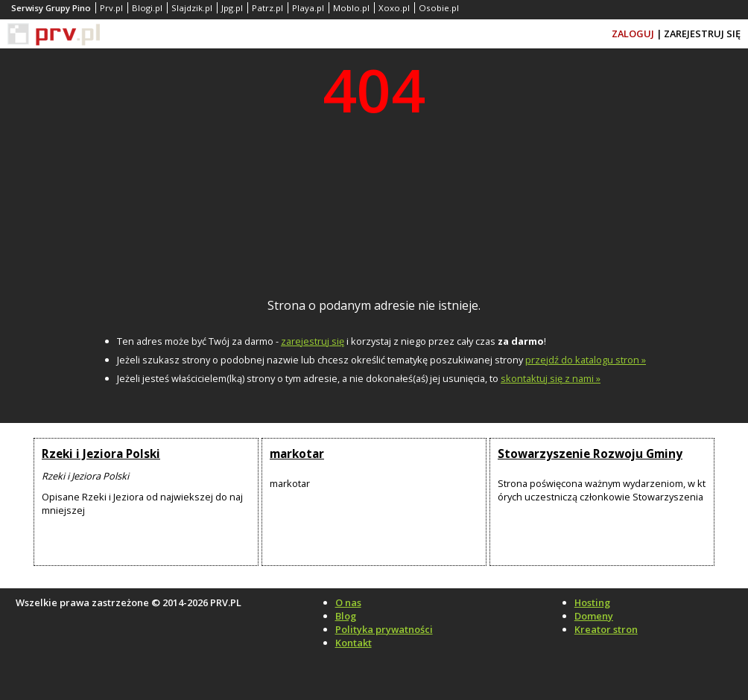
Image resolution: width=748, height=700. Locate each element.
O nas (348, 602)
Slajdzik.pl (192, 8)
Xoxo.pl (394, 8)
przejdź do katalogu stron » (586, 360)
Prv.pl (111, 8)
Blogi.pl (147, 8)
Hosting (592, 602)
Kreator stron (606, 629)
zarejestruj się (313, 341)
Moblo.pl (351, 8)
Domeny (594, 616)
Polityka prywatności (384, 629)
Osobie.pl (439, 8)
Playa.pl (308, 8)
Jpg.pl (232, 8)
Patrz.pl (267, 8)
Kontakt (354, 643)
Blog (346, 616)
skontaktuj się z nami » (551, 378)
